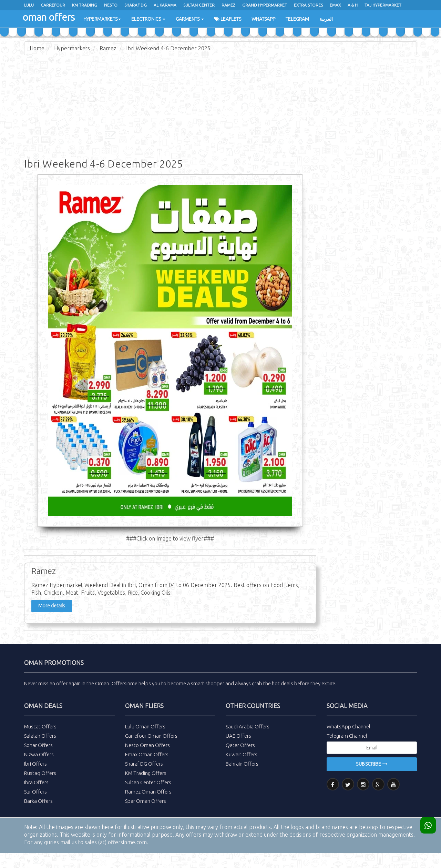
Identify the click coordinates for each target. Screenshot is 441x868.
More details (52, 606)
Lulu (29, 5)
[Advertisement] (220, 110)
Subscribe (372, 764)
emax (335, 5)
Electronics (148, 19)
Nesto (111, 5)
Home (37, 48)
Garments (190, 19)
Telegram (297, 19)
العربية (326, 19)
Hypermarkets (102, 19)
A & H (353, 5)
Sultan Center (199, 5)
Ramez (108, 48)
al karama (165, 5)
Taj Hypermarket (383, 5)
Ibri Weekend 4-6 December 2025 (168, 48)
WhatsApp (263, 19)
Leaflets (228, 19)
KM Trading (85, 5)
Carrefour (53, 5)
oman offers (49, 17)
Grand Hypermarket (265, 5)
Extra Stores (308, 5)
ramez (228, 5)
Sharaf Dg (136, 5)
